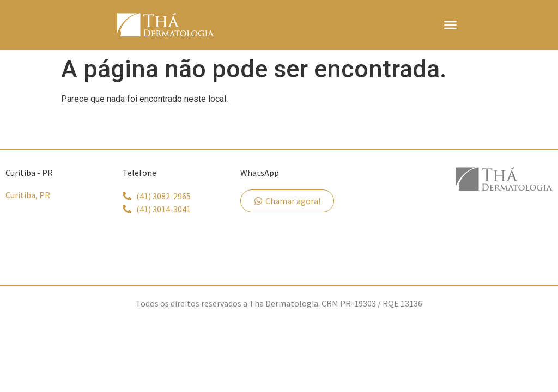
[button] (450, 25)
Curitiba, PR (28, 195)
